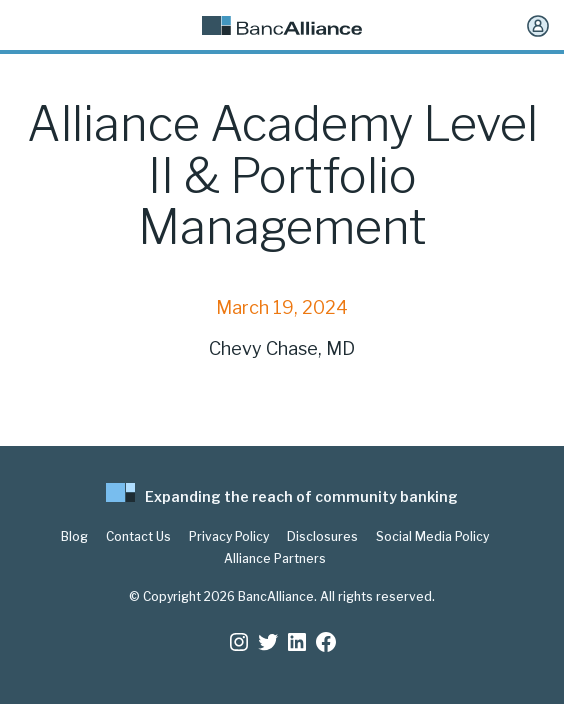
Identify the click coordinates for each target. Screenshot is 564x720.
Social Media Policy (432, 537)
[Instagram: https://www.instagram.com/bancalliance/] (239, 642)
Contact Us (138, 537)
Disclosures (322, 537)
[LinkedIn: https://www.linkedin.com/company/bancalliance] (297, 642)
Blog (74, 537)
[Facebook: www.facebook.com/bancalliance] (326, 642)
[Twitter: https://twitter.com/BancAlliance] (268, 642)
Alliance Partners (275, 559)
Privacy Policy (229, 537)
